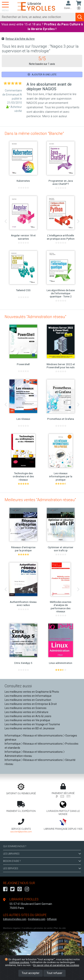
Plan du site (60, 928)
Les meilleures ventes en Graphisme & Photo (32, 692)
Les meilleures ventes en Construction (28, 700)
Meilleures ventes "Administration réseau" (40, 500)
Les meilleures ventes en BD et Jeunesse (30, 728)
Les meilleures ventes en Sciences (26, 708)
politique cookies (19, 962)
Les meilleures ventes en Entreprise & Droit (31, 704)
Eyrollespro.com (37, 919)
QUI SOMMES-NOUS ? (15, 846)
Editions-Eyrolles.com (15, 919)
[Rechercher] (38, 17)
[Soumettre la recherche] (80, 17)
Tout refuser (54, 973)
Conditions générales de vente (37, 928)
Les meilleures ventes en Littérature (27, 712)
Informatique (13, 736)
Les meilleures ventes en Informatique (28, 696)
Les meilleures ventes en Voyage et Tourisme (32, 724)
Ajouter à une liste (42, 74)
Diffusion (52, 919)
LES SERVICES (42, 868)
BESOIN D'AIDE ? (42, 861)
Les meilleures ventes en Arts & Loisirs (28, 716)
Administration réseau (18, 756)
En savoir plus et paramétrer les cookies (56, 965)
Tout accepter (31, 973)
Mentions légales (12, 928)
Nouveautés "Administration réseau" (35, 317)
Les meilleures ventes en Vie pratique (27, 720)
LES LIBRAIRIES (42, 854)
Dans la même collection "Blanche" (34, 133)
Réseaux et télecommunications (43, 736)
